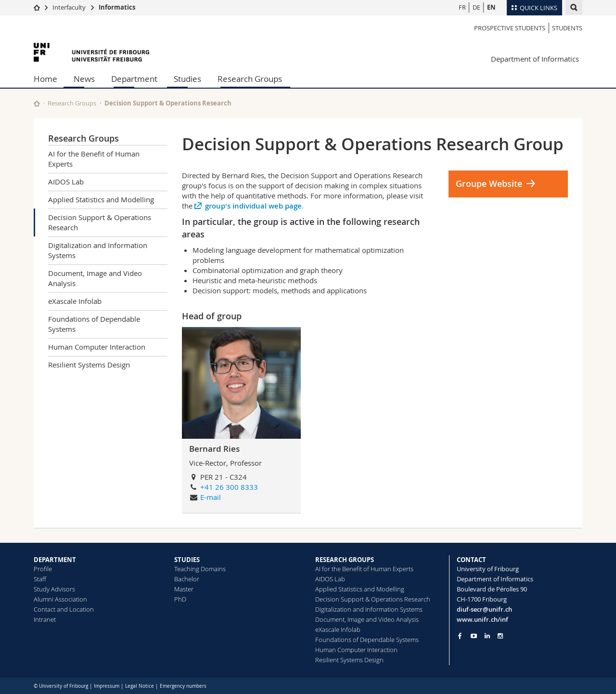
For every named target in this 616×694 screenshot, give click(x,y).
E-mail (211, 497)
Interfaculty (69, 7)
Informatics (117, 7)
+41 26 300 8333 (229, 487)
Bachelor (187, 579)
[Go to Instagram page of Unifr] (500, 636)
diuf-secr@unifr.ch (484, 609)
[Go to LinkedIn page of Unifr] (487, 636)
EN (491, 7)
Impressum (107, 686)
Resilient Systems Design (89, 365)
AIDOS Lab (66, 182)
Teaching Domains (200, 569)
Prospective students (510, 28)
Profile (43, 569)
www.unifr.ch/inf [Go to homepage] (482, 619)
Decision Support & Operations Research (100, 222)
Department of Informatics (535, 59)
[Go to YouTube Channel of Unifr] (474, 636)
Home (45, 79)
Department (134, 79)
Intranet (45, 619)
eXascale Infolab (75, 301)
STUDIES (187, 560)
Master (184, 589)
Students (567, 28)
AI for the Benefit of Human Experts (94, 159)
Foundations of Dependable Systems (94, 324)
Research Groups (250, 79)
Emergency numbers (183, 686)
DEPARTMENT (55, 560)
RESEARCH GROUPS (345, 560)
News (84, 79)
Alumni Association (60, 599)
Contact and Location (64, 609)
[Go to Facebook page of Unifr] (460, 636)
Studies (187, 79)
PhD (180, 599)
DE (476, 7)
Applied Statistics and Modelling (101, 199)
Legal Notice (140, 686)
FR (462, 7)
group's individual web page (253, 206)
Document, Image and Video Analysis (95, 278)
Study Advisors (54, 589)
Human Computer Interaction (97, 347)
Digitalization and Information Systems (98, 250)
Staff (40, 579)
